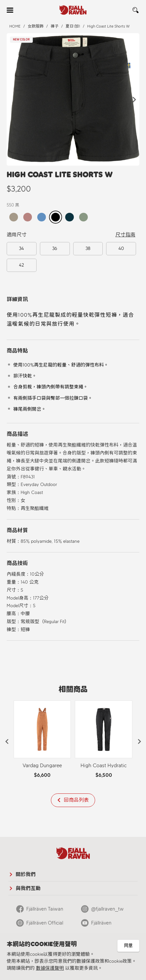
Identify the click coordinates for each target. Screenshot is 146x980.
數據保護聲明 (50, 968)
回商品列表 (76, 800)
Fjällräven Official (45, 923)
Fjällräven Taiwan (45, 909)
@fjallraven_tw (107, 909)
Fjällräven (101, 923)
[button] (134, 100)
